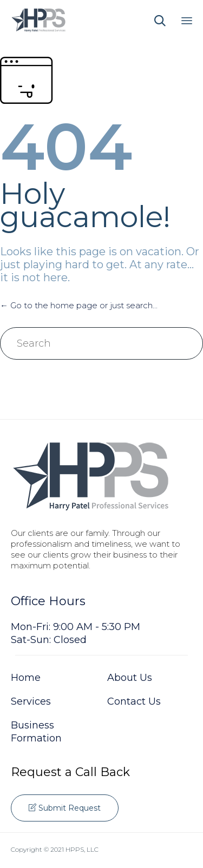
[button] (65, 808)
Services (31, 701)
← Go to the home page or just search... (79, 305)
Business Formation (36, 732)
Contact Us (134, 701)
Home (26, 678)
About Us (130, 678)
